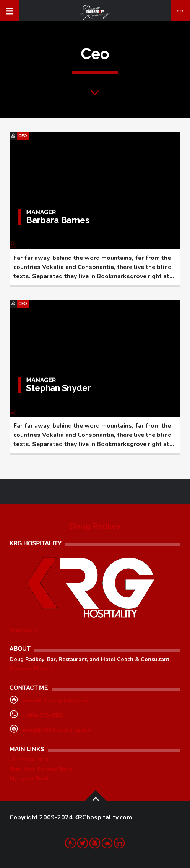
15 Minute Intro (29, 759)
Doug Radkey (95, 526)
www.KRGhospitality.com (55, 701)
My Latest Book (29, 779)
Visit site (24, 631)
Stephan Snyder (58, 388)
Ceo (23, 136)
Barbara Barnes (58, 220)
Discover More (32, 669)
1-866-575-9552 (43, 715)
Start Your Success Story (41, 769)
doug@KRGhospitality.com (57, 730)
